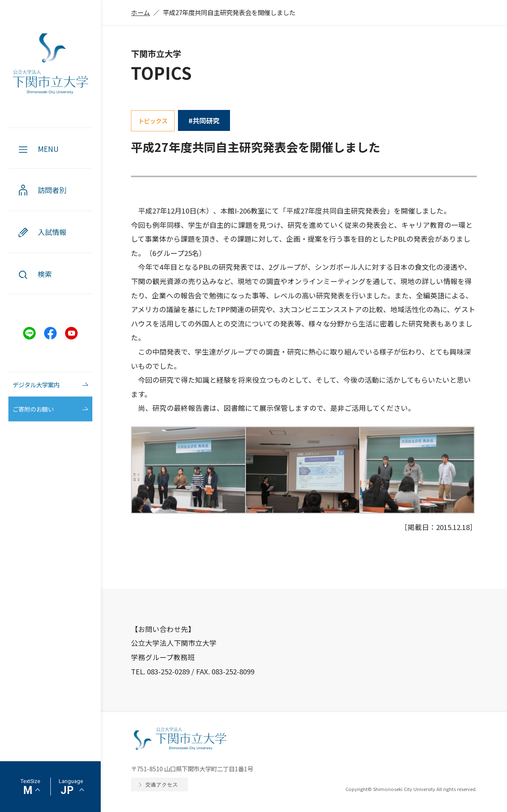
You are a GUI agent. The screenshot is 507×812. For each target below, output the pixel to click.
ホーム (140, 12)
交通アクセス (162, 785)
